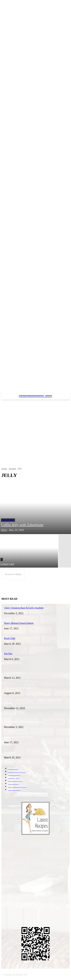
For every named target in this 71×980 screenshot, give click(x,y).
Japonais (8, 703)
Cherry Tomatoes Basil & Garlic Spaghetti (24, 722)
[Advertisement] (31, 432)
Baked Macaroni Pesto (15, 672)
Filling (2, 560)
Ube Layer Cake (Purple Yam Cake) (21, 688)
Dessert (12, 469)
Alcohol (8, 520)
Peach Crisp (10, 752)
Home (4, 469)
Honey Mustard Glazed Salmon (19, 737)
